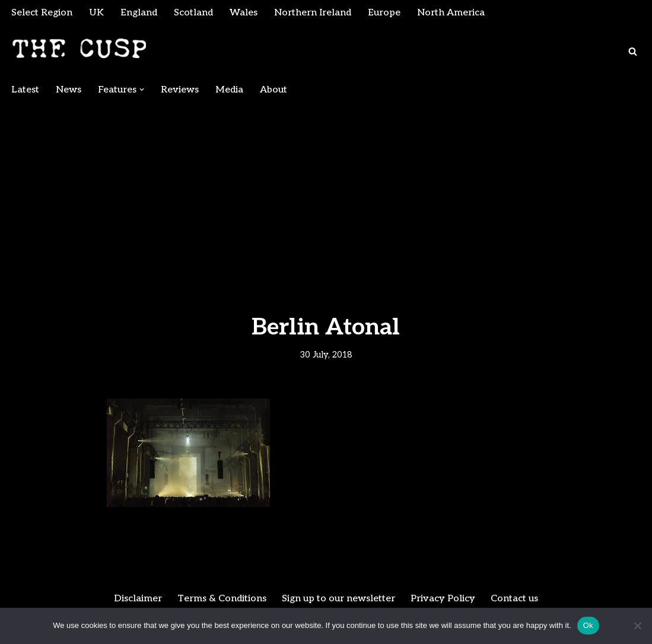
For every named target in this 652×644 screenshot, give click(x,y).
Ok (588, 625)
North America (451, 13)
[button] (142, 90)
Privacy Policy (443, 599)
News (69, 90)
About (273, 90)
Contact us (514, 599)
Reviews (180, 90)
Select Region (42, 13)
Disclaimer (138, 599)
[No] (637, 626)
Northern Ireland (313, 13)
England (139, 13)
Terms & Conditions (222, 599)
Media (229, 90)
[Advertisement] (326, 191)
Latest (25, 90)
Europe (384, 13)
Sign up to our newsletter (338, 599)
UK (96, 13)
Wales (244, 13)
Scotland (193, 13)
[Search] (633, 51)
